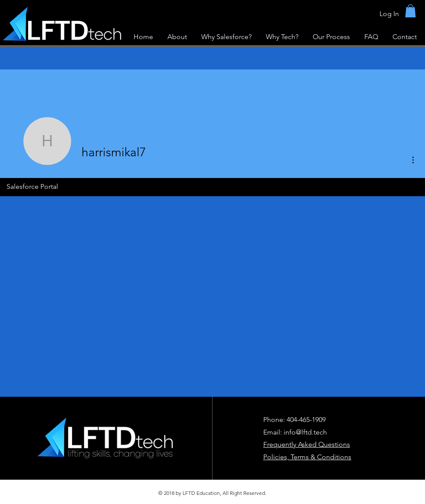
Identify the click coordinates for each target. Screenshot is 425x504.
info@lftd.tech (305, 432)
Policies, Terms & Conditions (307, 457)
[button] (410, 11)
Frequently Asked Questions (307, 444)
